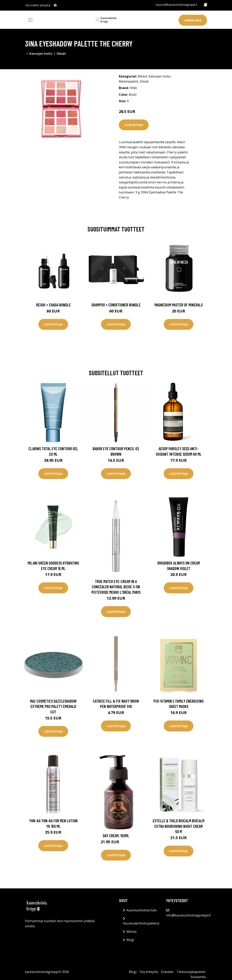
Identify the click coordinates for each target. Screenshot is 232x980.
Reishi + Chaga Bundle (53, 305)
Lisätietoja (134, 125)
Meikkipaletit (128, 81)
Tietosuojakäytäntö (191, 972)
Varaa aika (193, 20)
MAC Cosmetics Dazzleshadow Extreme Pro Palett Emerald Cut (53, 706)
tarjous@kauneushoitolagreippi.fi (176, 5)
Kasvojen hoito (41, 54)
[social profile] (55, 5)
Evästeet (167, 972)
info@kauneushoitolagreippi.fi (188, 915)
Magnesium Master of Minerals (179, 305)
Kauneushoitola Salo (142, 910)
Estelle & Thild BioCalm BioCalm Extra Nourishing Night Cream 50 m (179, 826)
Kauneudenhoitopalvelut (141, 923)
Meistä (131, 932)
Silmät (61, 54)
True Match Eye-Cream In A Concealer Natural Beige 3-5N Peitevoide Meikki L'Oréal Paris (116, 587)
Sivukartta (198, 977)
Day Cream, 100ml (116, 836)
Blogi (130, 940)
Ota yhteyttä (149, 972)
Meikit (142, 76)
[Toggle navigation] (30, 20)
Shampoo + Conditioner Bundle (116, 305)
